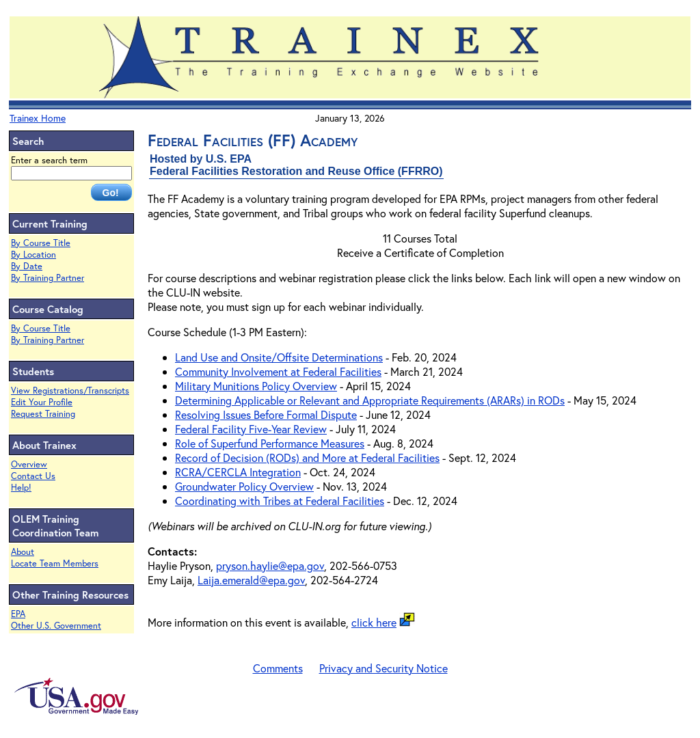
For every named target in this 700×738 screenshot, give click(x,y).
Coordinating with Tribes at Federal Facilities (280, 501)
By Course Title (41, 243)
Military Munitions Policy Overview (256, 386)
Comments (278, 668)
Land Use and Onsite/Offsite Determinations (279, 357)
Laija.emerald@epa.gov (251, 580)
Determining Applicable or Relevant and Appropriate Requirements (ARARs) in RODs (370, 400)
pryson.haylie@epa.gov (270, 565)
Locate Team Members (55, 563)
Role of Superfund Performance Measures (270, 443)
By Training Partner (48, 278)
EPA (18, 614)
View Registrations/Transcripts (70, 391)
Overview (29, 464)
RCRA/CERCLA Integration (238, 472)
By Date (27, 266)
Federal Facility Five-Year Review (251, 429)
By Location (33, 255)
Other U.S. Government (56, 626)
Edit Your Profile (42, 402)
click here (374, 622)
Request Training (43, 414)
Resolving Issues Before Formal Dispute (266, 414)
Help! (21, 488)
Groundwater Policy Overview (244, 486)
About (23, 552)
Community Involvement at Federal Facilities (278, 371)
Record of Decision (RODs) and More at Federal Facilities (307, 457)
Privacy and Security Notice (383, 668)
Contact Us (33, 476)
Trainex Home (38, 118)
